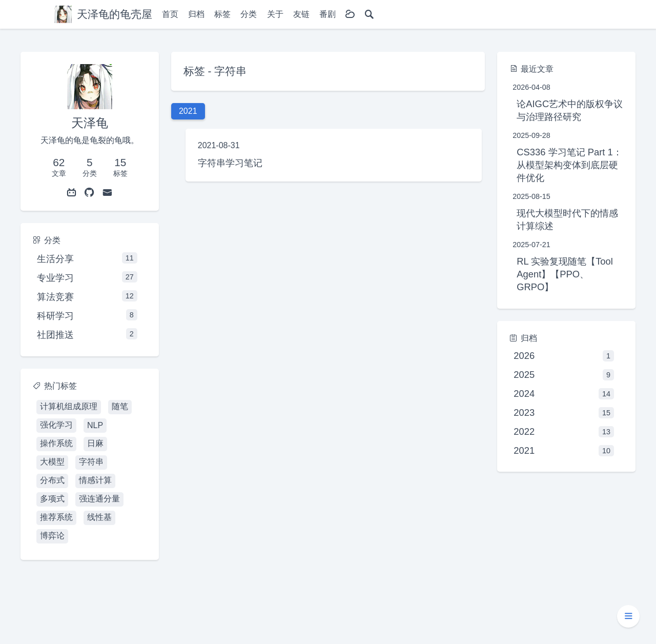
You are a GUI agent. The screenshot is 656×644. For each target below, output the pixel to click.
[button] (628, 616)
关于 (275, 14)
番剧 (327, 14)
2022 (564, 432)
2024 (564, 394)
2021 (564, 451)
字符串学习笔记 (230, 163)
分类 (249, 14)
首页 (170, 14)
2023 (564, 413)
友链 (301, 14)
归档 (196, 14)
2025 (564, 375)
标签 (222, 14)
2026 (564, 356)
